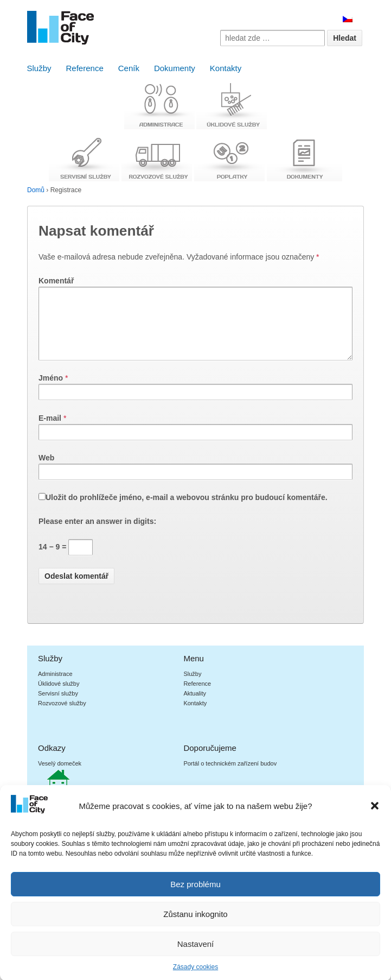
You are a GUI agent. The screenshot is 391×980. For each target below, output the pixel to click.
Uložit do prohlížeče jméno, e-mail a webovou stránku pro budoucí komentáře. (187, 510)
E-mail (50, 431)
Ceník (129, 68)
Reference (85, 68)
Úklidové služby (59, 697)
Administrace (55, 687)
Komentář (56, 281)
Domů (36, 190)
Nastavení (196, 957)
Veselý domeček (60, 776)
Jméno (51, 391)
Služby (39, 68)
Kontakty (226, 68)
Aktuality (195, 706)
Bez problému (195, 897)
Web (46, 471)
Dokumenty (175, 68)
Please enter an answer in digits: (97, 534)
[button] (375, 819)
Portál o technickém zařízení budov (230, 776)
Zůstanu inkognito (195, 927)
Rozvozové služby (62, 716)
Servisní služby (58, 706)
